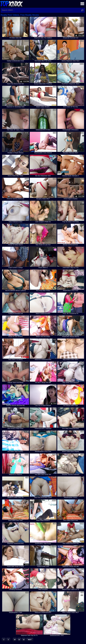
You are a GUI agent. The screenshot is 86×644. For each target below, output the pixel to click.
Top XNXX (11, 3)
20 (15, 640)
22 (24, 640)
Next (30, 640)
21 (19, 640)
